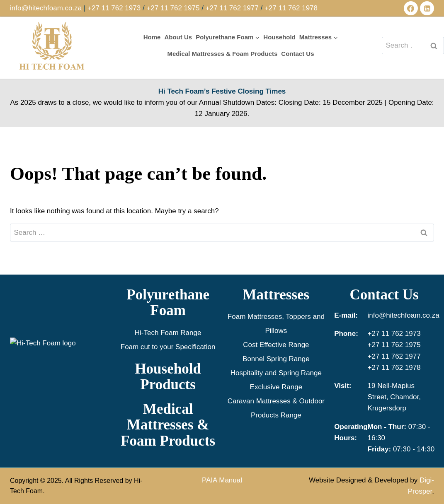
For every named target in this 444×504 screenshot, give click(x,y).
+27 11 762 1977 (232, 8)
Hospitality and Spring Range (276, 373)
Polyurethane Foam (168, 303)
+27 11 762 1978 (291, 8)
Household (279, 37)
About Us (178, 37)
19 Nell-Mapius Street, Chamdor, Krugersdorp (394, 397)
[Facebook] (411, 8)
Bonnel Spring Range (276, 359)
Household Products (168, 377)
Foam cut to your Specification (168, 347)
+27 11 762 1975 (173, 8)
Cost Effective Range (276, 345)
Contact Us (297, 54)
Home (152, 37)
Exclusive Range (276, 387)
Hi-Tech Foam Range (168, 333)
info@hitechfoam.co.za (46, 8)
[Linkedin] (427, 8)
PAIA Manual (222, 480)
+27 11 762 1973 (114, 8)
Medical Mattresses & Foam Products (222, 54)
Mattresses (276, 295)
